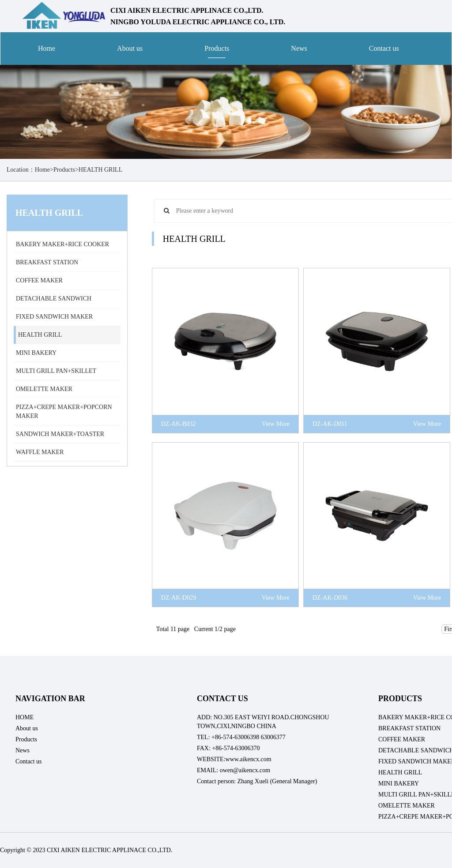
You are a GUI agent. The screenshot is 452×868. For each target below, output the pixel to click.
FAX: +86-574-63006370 (228, 748)
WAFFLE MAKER (40, 452)
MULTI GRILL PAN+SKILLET (56, 371)
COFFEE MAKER (39, 280)
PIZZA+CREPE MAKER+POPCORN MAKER (64, 411)
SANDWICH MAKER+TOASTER (60, 434)
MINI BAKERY (36, 353)
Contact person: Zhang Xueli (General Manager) (257, 781)
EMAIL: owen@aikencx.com (234, 770)
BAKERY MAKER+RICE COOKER (62, 244)
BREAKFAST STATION (47, 262)
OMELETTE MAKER (44, 389)
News (299, 48)
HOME (24, 717)
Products (217, 48)
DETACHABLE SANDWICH (54, 299)
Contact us (384, 48)
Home (47, 48)
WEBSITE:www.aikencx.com (234, 759)
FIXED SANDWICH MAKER (54, 317)
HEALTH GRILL (100, 170)
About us (130, 48)
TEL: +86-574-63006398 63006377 (241, 737)
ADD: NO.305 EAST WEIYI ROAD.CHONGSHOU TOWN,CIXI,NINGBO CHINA (263, 722)
